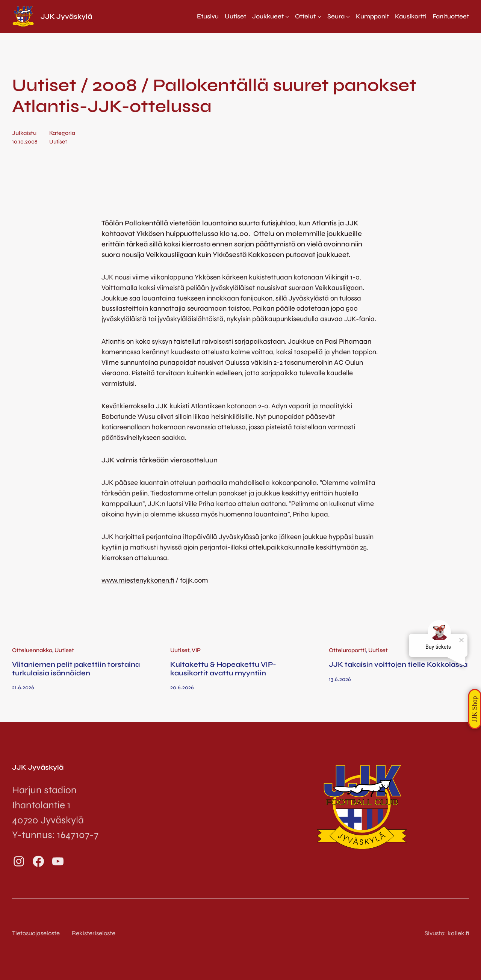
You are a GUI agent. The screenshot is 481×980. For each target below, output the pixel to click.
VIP (196, 650)
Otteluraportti (347, 650)
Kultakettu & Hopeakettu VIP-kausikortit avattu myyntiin (223, 669)
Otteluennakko (32, 650)
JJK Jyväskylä (66, 17)
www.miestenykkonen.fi (138, 580)
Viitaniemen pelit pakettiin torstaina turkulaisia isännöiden (76, 669)
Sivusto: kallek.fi (447, 933)
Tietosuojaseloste (36, 933)
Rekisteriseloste (94, 933)
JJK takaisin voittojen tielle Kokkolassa (398, 664)
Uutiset (58, 142)
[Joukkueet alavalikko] (271, 16)
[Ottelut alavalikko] (308, 16)
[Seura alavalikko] (339, 16)
